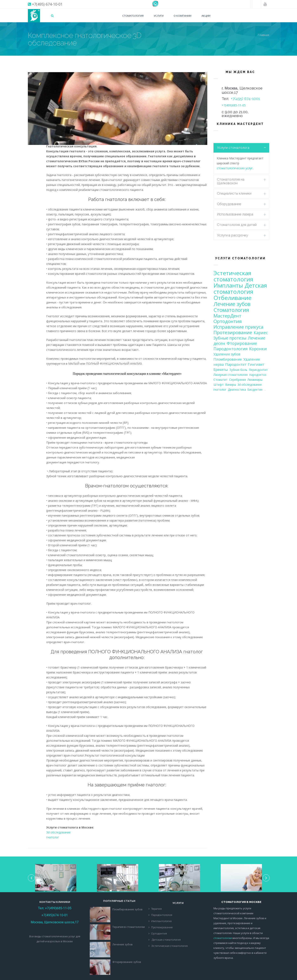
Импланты (228, 285)
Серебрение (238, 380)
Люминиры (255, 380)
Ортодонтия (228, 321)
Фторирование (242, 343)
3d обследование (58, 832)
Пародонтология (230, 349)
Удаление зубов (227, 354)
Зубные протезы (230, 338)
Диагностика (237, 390)
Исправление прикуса (238, 327)
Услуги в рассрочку (233, 235)
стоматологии (223, 938)
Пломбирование (228, 359)
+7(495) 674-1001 (245, 99)
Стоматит (220, 380)
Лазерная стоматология (231, 375)
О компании (183, 16)
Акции (206, 16)
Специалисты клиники (234, 193)
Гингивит (256, 364)
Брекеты (221, 370)
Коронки (258, 349)
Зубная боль (238, 370)
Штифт (219, 385)
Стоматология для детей (237, 225)
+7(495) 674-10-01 (47, 4)
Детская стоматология (240, 288)
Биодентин (255, 390)
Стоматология (133, 16)
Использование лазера (235, 214)
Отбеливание (232, 298)
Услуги (159, 16)
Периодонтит (258, 370)
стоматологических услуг (235, 168)
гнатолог (53, 837)
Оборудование (229, 204)
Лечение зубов (232, 304)
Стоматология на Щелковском (231, 181)
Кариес (261, 333)
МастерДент (227, 316)
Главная (263, 35)
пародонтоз (258, 375)
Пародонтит (236, 364)
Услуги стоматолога (233, 148)
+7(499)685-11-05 (234, 105)
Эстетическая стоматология (233, 276)
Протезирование (233, 332)
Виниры (231, 385)
